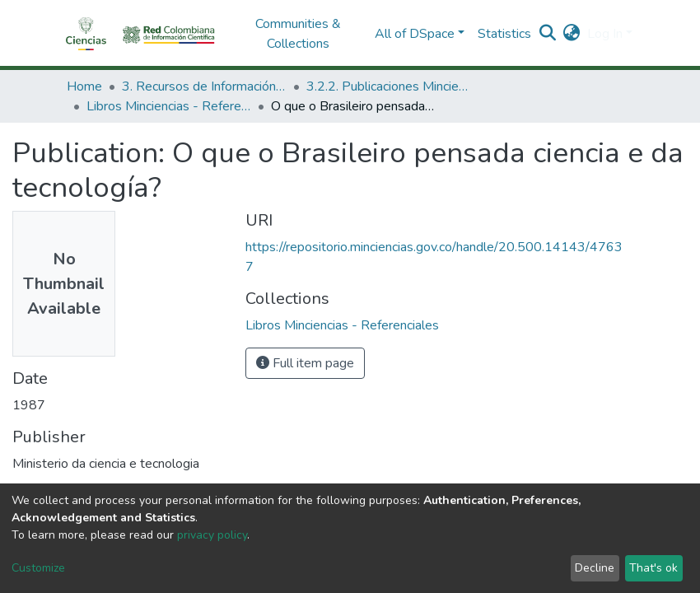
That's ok (653, 568)
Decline (595, 568)
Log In (605, 34)
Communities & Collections (298, 34)
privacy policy (212, 535)
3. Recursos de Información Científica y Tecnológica (204, 86)
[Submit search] (548, 34)
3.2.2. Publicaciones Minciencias (389, 86)
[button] (572, 34)
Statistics (504, 34)
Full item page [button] (305, 363)
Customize (38, 568)
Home (84, 86)
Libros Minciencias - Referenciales (169, 106)
